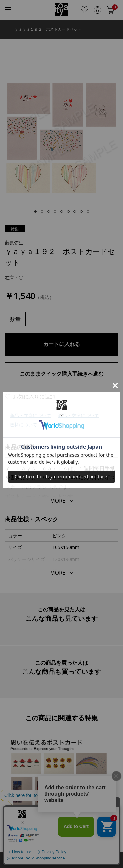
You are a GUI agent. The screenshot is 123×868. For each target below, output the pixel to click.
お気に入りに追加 (34, 397)
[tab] (35, 212)
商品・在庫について (31, 415)
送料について (24, 425)
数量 (15, 319)
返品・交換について (78, 415)
